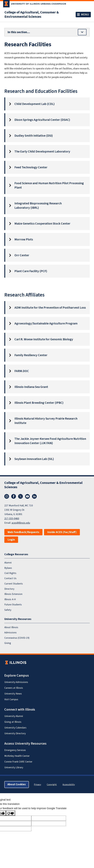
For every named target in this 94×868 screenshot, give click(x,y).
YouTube (27, 496)
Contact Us (10, 578)
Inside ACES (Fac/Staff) (62, 532)
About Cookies (17, 784)
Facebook (14, 496)
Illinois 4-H (10, 599)
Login (11, 540)
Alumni (8, 563)
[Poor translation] (11, 813)
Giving (8, 643)
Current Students (14, 584)
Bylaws (8, 568)
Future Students (13, 605)
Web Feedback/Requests (23, 532)
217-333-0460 (12, 519)
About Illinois (11, 627)
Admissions (10, 633)
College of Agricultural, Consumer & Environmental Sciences (32, 15)
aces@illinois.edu (21, 523)
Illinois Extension (13, 594)
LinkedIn (34, 496)
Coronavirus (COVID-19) (17, 638)
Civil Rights (10, 573)
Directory (9, 589)
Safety (8, 610)
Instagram (7, 496)
